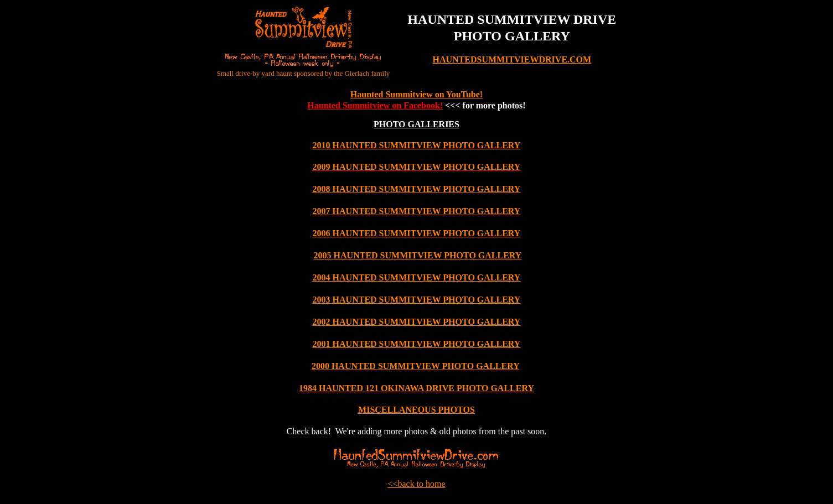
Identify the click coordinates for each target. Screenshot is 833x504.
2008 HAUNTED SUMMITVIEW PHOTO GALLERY (417, 189)
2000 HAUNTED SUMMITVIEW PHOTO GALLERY (415, 366)
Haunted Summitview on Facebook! (375, 105)
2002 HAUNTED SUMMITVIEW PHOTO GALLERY (417, 322)
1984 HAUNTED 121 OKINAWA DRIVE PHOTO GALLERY (416, 388)
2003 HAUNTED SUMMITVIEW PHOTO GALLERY (417, 300)
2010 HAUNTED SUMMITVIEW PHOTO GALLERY (417, 145)
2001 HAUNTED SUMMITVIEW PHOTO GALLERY (417, 344)
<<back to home (416, 484)
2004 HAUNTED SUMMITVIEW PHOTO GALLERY (417, 277)
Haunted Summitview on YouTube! (416, 94)
